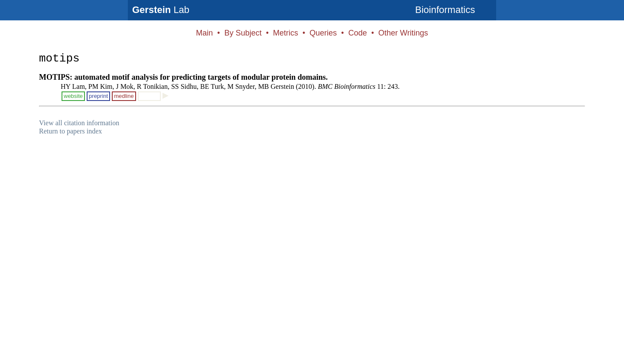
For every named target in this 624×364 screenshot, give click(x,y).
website (73, 96)
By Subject (243, 33)
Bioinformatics (445, 10)
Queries (323, 33)
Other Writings (403, 33)
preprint (98, 96)
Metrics (286, 33)
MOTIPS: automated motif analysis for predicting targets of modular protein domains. (183, 77)
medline (124, 96)
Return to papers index (70, 131)
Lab (161, 10)
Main (204, 33)
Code (358, 33)
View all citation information (79, 123)
